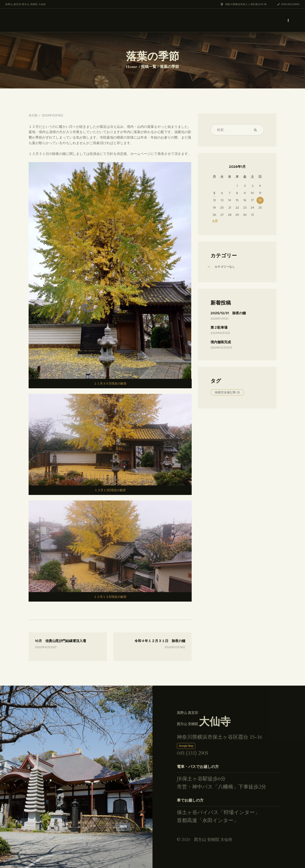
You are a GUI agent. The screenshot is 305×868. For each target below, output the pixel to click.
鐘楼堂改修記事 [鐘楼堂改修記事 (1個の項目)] (227, 392)
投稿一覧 (149, 67)
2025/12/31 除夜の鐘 (228, 313)
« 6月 (214, 221)
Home (132, 67)
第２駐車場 (219, 327)
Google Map (186, 746)
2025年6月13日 (220, 333)
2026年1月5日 (220, 319)
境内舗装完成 (221, 342)
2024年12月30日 (221, 348)
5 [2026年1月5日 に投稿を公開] (214, 193)
